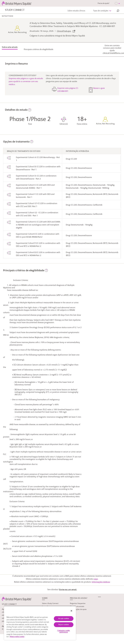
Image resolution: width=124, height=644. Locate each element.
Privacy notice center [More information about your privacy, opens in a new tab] (17, 637)
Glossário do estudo (77, 606)
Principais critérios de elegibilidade (39, 49)
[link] (17, 599)
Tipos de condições (101, 11)
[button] (118, 11)
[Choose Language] (117, 3)
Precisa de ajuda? (103, 3)
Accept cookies (64, 619)
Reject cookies (64, 625)
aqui (96, 579)
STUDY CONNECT (15, 10)
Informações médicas (101, 582)
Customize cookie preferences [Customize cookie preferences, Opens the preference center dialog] (64, 631)
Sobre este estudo (10, 47)
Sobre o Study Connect (50, 603)
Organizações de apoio (78, 609)
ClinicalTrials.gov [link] (66, 31)
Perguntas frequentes (78, 603)
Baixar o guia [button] (99, 88)
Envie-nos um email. (68, 590)
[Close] (71, 611)
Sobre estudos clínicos (76, 11)
